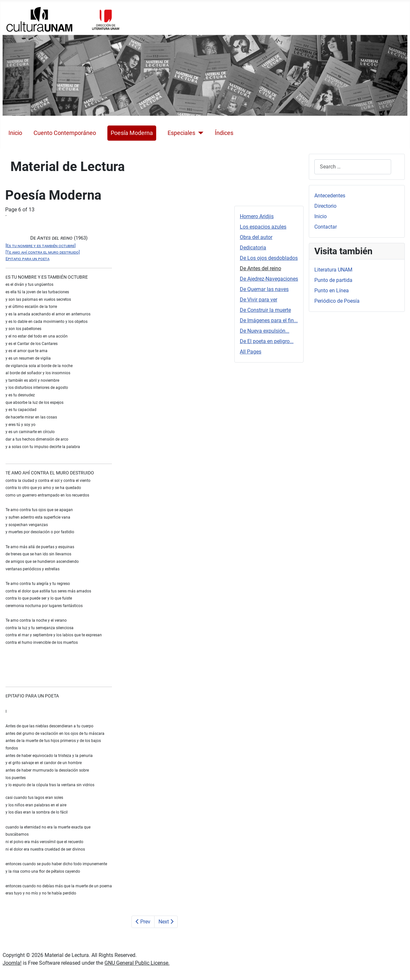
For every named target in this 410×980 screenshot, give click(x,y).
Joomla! (12, 963)
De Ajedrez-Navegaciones (269, 279)
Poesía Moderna (132, 133)
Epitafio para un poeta (27, 259)
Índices (224, 133)
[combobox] (353, 167)
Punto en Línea (332, 291)
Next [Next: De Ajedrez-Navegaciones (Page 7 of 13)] (166, 922)
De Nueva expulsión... (265, 331)
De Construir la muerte (265, 310)
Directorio (325, 206)
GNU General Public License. (137, 963)
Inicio (15, 133)
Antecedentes (330, 196)
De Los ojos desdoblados (269, 258)
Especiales (181, 133)
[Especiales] (199, 133)
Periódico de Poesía (337, 301)
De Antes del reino (260, 268)
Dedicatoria (253, 248)
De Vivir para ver (259, 300)
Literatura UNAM (333, 270)
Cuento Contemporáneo (65, 133)
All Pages (251, 352)
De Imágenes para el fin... (269, 320)
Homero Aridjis (257, 216)
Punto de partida (333, 280)
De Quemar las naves (264, 289)
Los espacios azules (263, 227)
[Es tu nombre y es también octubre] (41, 246)
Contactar (326, 227)
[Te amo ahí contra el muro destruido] (43, 252)
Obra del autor (256, 237)
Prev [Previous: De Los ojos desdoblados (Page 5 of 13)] (143, 922)
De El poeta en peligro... (267, 341)
